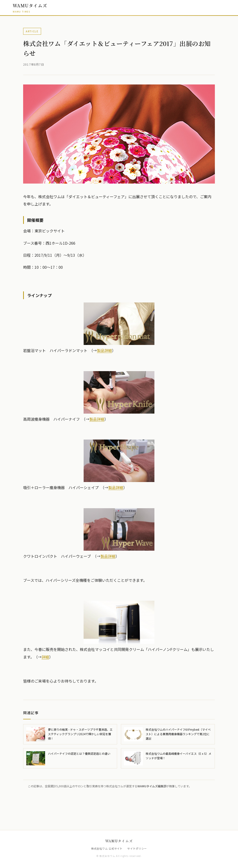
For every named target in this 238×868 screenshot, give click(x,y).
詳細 (45, 657)
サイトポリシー (137, 848)
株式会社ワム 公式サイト (107, 848)
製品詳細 (104, 350)
